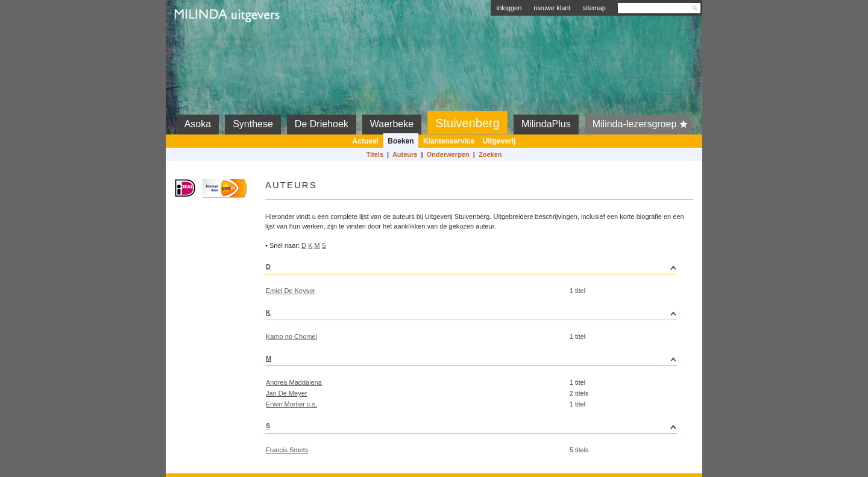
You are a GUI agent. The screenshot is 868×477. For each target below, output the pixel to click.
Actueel (366, 141)
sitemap (594, 8)
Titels (375, 154)
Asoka (198, 124)
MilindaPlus (546, 124)
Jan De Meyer (286, 393)
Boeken (401, 141)
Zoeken (490, 154)
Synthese (253, 124)
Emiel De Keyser (291, 291)
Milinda (200, 43)
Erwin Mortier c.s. (291, 404)
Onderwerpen (448, 154)
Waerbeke (392, 124)
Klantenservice (449, 141)
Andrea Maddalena (294, 382)
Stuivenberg (467, 123)
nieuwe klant (552, 8)
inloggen (509, 8)
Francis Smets (287, 450)
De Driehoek (322, 124)
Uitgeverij (499, 141)
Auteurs (405, 154)
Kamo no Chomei (291, 336)
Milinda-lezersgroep (642, 124)
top (623, 267)
